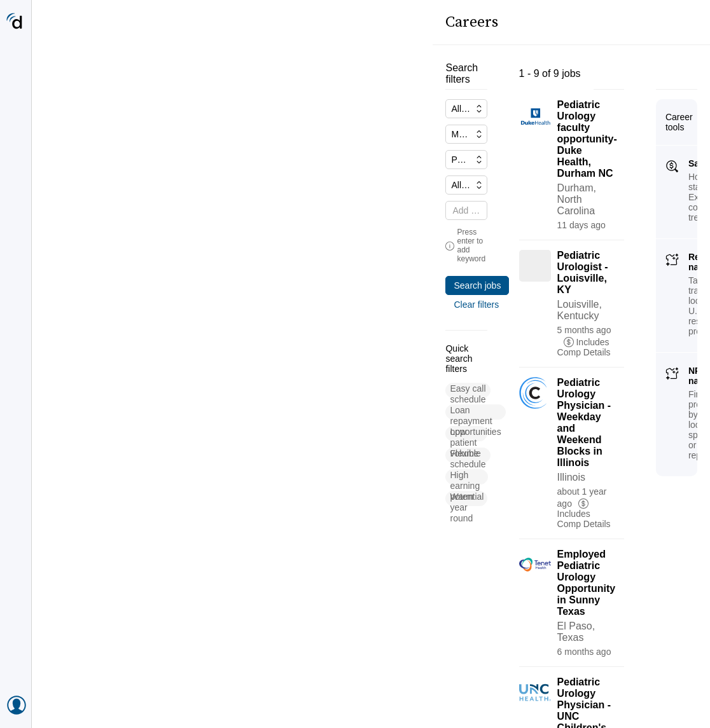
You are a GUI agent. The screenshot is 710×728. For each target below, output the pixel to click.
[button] (86, 346)
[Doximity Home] (16, 22)
